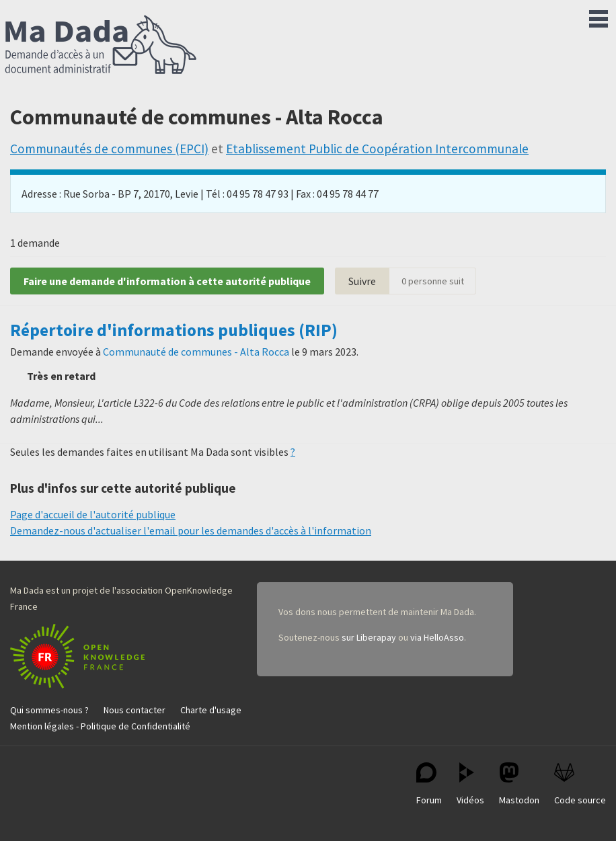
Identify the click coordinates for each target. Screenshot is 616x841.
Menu (599, 16)
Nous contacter (134, 710)
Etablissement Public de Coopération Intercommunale (377, 149)
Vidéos (470, 784)
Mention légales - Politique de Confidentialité (100, 726)
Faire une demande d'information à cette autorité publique (167, 281)
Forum (429, 784)
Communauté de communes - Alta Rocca (196, 352)
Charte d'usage (211, 710)
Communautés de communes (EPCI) (109, 149)
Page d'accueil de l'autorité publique (93, 514)
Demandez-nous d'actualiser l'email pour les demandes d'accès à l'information (191, 530)
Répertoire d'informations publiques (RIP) (174, 330)
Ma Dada (101, 46)
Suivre (362, 281)
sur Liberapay (369, 637)
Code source (580, 784)
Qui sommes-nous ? (49, 710)
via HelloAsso (437, 637)
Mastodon (519, 784)
